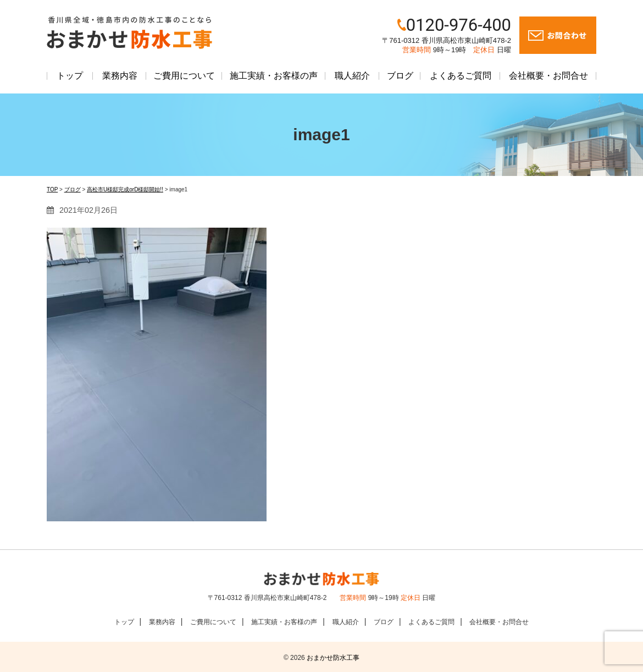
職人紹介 (352, 76)
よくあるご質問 (461, 76)
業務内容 (120, 76)
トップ (70, 76)
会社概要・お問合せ (548, 76)
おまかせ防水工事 (333, 658)
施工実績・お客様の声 (274, 76)
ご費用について (184, 76)
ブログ (400, 76)
